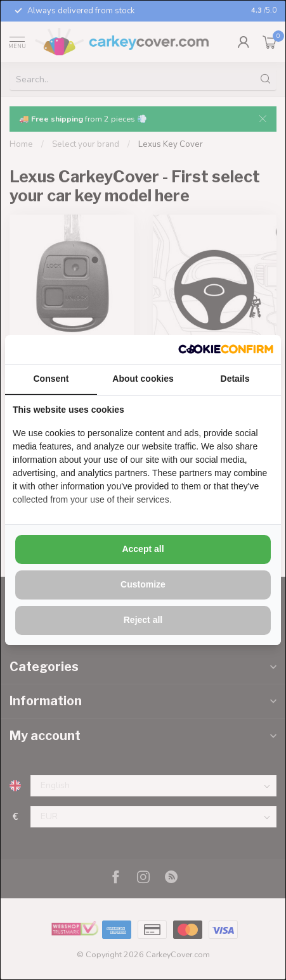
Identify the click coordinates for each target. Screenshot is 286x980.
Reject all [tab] (143, 620)
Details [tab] (235, 379)
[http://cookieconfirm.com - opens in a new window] (226, 349)
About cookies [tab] (143, 379)
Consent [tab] (51, 379)
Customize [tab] (143, 584)
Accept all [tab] (143, 549)
